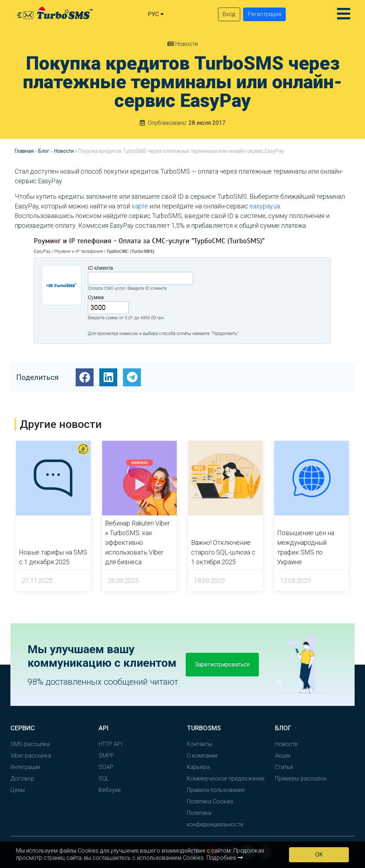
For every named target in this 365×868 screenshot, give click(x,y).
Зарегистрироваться (222, 664)
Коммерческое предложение (226, 779)
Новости (183, 44)
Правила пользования (216, 790)
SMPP (106, 756)
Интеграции (25, 767)
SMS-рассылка (30, 744)
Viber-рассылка (31, 756)
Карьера (198, 767)
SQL (104, 779)
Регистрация (264, 14)
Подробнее (225, 858)
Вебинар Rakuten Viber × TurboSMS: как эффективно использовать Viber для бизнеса (138, 542)
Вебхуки (110, 790)
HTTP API (111, 744)
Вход (229, 14)
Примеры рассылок (301, 779)
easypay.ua (265, 206)
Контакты (199, 744)
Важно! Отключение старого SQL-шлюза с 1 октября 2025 (223, 552)
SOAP (106, 767)
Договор (22, 779)
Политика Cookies (210, 801)
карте (140, 206)
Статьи (284, 767)
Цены (18, 790)
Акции (283, 756)
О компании (202, 756)
